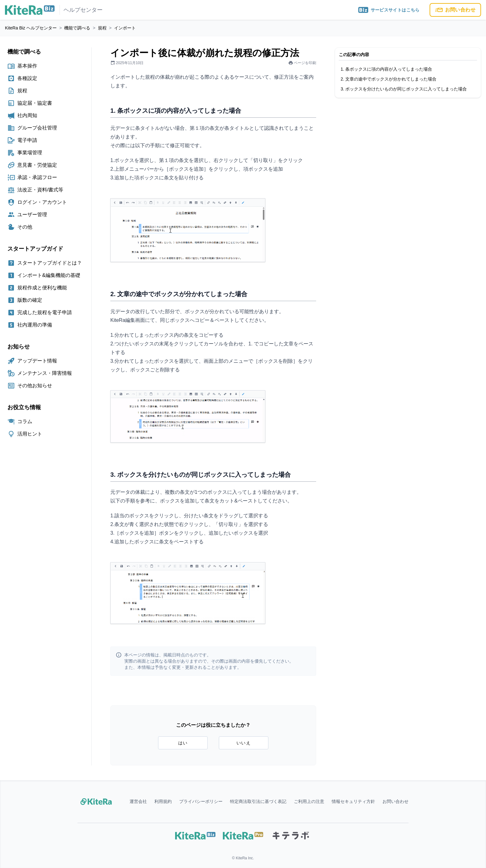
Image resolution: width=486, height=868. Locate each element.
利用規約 (163, 801)
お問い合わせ (455, 10)
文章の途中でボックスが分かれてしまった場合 (391, 79)
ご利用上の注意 (309, 801)
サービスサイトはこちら (389, 10)
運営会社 (138, 801)
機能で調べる (77, 28)
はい (183, 743)
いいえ (244, 743)
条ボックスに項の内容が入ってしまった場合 (389, 69)
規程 (102, 28)
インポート (125, 28)
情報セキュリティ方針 (353, 801)
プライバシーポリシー (201, 801)
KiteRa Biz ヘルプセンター (31, 28)
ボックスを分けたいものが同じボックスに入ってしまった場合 (406, 89)
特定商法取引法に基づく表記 (258, 801)
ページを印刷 (302, 63)
